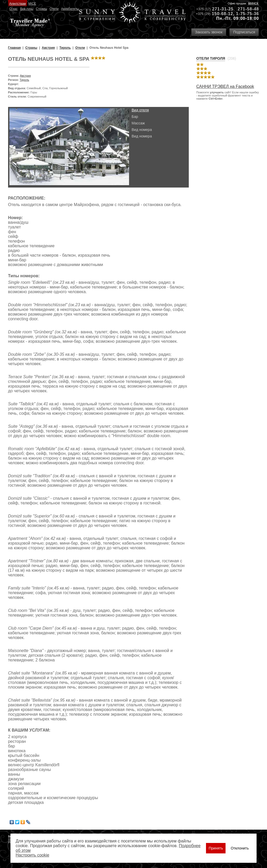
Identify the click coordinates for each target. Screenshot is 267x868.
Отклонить (240, 848)
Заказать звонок (209, 32)
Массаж (138, 123)
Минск (253, 3)
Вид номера (142, 130)
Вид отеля (140, 110)
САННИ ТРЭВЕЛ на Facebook (225, 86)
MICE (32, 4)
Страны (42, 9)
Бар (135, 117)
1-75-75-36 (247, 14)
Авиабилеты (70, 9)
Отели (54, 9)
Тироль (24, 80)
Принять (216, 848)
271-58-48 (248, 9)
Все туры (27, 9)
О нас (14, 9)
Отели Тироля (211, 58)
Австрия (25, 76)
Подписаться (244, 32)
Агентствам (18, 4)
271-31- (220, 9)
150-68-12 (222, 14)
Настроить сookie (32, 855)
